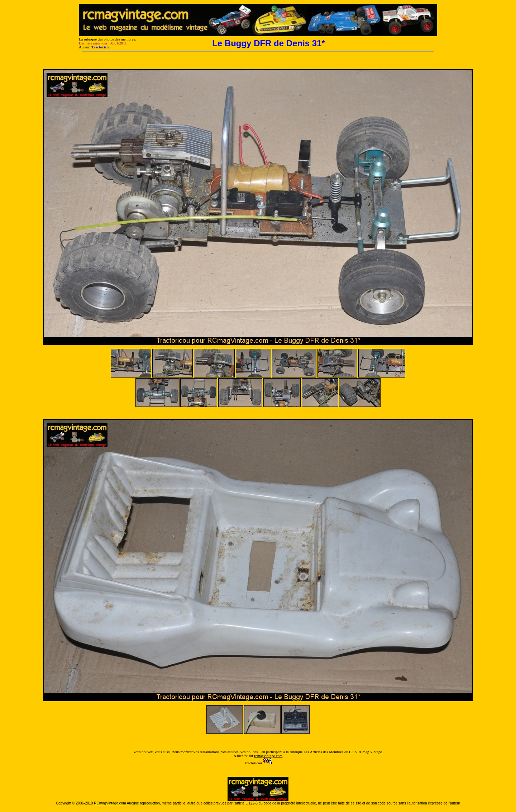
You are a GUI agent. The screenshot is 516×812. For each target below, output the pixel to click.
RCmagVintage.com (110, 803)
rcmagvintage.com (268, 756)
